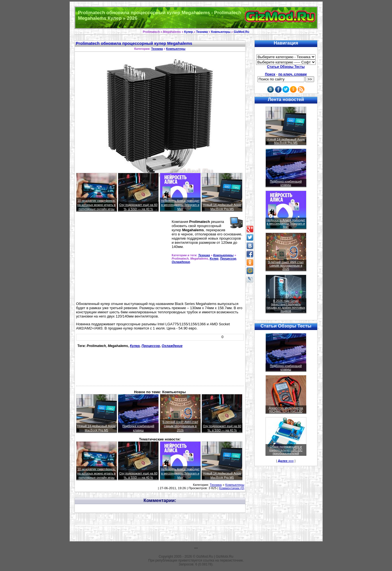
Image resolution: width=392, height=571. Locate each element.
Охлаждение (181, 262)
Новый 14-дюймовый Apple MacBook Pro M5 (286, 141)
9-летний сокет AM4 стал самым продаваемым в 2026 (180, 426)
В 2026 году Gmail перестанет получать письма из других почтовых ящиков (286, 306)
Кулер (188, 32)
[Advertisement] (123, 259)
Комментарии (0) (232, 488)
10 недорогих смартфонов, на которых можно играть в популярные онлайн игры (96, 205)
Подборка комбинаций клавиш (286, 183)
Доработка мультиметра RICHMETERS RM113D (286, 410)
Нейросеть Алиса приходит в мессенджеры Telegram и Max (180, 205)
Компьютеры (221, 32)
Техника (202, 32)
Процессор (228, 259)
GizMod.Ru (242, 32)
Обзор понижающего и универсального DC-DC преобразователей (286, 450)
